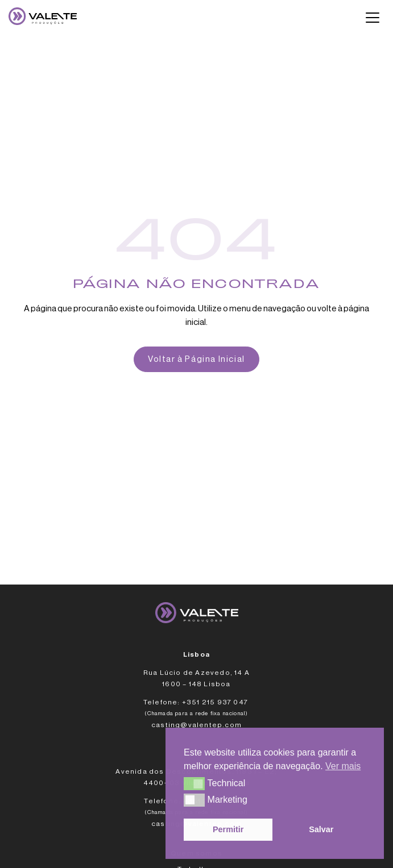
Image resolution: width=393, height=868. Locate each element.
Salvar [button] (321, 829)
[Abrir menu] (373, 18)
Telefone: (162, 702)
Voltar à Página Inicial (196, 359)
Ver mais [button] (343, 766)
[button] (194, 783)
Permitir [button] (228, 829)
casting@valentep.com (196, 725)
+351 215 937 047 (216, 702)
